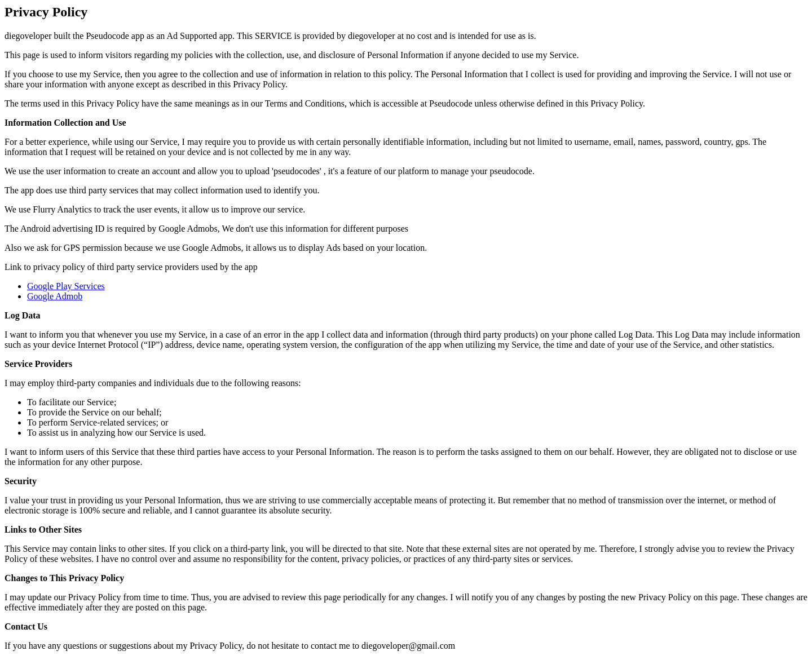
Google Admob (55, 296)
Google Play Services (66, 286)
